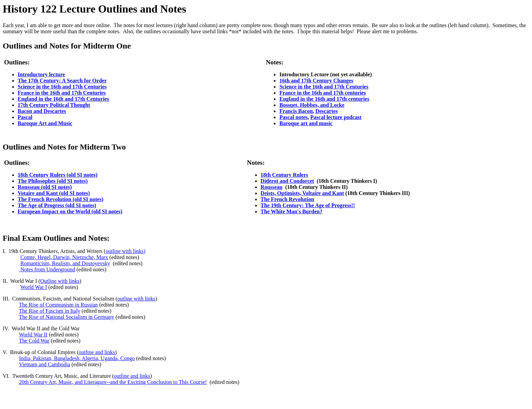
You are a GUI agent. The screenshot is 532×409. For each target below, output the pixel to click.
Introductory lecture (41, 74)
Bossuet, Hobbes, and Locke (312, 105)
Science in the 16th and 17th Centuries (62, 87)
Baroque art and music (306, 123)
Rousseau (272, 187)
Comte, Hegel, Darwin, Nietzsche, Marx (64, 257)
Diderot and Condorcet (287, 181)
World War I (34, 287)
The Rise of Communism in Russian (58, 305)
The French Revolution (287, 199)
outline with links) (125, 251)
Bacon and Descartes (42, 111)
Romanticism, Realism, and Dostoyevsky (65, 263)
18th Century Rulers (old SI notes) (58, 175)
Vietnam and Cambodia (45, 364)
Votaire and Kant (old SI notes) (54, 193)
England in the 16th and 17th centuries (324, 99)
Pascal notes (293, 117)
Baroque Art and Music (45, 123)
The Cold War (34, 341)
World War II (33, 335)
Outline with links (60, 281)
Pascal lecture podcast (336, 117)
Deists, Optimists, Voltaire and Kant (302, 193)
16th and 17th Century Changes (316, 81)
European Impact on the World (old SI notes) (70, 211)
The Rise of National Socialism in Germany (67, 317)
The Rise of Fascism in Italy (50, 311)
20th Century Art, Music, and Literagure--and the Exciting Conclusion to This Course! (113, 382)
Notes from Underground (47, 269)
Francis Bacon (296, 111)
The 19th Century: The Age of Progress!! (308, 205)
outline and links (97, 352)
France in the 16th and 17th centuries (322, 93)
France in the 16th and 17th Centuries (62, 93)
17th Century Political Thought (54, 105)
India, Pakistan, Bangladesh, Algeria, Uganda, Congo (77, 358)
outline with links (136, 299)
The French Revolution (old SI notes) (61, 199)
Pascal (25, 117)
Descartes (327, 111)
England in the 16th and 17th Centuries (63, 99)
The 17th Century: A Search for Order (62, 81)
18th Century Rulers (284, 175)
